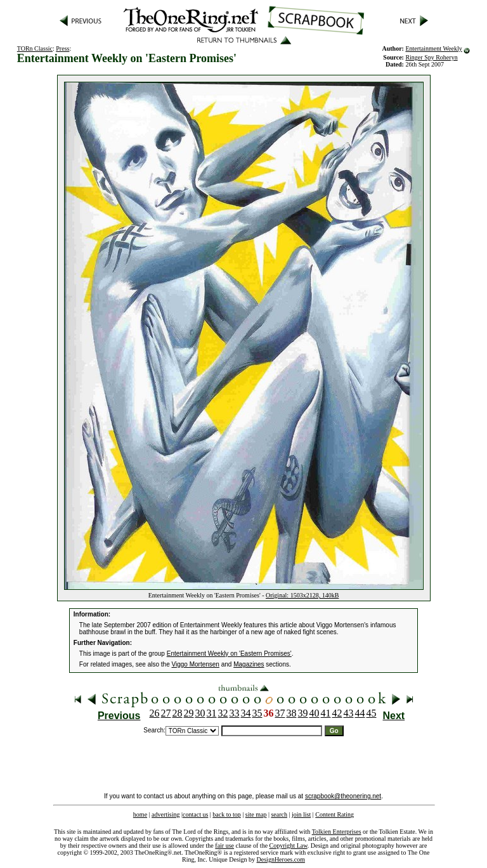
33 (235, 713)
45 (372, 713)
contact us (195, 814)
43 (349, 713)
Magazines (249, 664)
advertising (166, 814)
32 (223, 713)
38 (292, 713)
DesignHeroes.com (281, 859)
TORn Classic (35, 48)
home (140, 814)
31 (212, 713)
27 (166, 713)
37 (280, 713)
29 (189, 713)
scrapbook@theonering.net (343, 796)
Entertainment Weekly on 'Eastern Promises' (229, 654)
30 (200, 713)
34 (246, 713)
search (279, 814)
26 (155, 713)
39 (303, 713)
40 (315, 713)
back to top (226, 814)
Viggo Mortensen (196, 664)
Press (62, 48)
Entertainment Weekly (433, 48)
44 (360, 713)
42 (337, 713)
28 (178, 713)
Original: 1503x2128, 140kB (302, 595)
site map (256, 814)
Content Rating (334, 814)
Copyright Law (289, 846)
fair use (224, 846)
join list (301, 814)
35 (257, 713)
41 (326, 713)
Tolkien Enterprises (337, 832)
